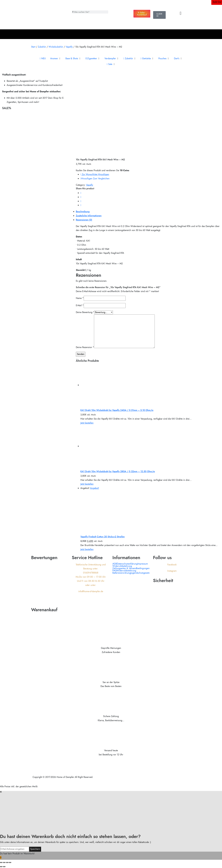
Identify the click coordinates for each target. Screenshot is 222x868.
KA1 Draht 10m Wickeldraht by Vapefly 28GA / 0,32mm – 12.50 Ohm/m (118, 471)
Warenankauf (44, 610)
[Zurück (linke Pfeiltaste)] (1, 867)
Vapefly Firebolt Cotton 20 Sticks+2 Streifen (103, 537)
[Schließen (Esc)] (10, 862)
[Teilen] (7, 862)
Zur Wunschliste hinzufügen (95, 174)
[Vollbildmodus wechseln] (4, 862)
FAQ (115, 571)
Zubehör (42, 47)
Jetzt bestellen (87, 423)
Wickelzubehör (56, 47)
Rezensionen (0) (84, 220)
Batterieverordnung (122, 573)
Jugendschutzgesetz (140, 573)
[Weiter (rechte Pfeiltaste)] (4, 867)
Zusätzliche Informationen (89, 216)
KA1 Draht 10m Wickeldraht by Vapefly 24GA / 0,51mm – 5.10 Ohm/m (117, 410)
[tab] (148, 212)
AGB (115, 564)
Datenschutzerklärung (127, 564)
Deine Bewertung (85, 312)
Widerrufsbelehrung (122, 566)
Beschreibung (83, 212)
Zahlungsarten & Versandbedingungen (131, 568)
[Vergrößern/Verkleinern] (1, 862)
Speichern (35, 849)
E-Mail (80, 305)
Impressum (143, 564)
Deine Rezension (85, 347)
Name (80, 298)
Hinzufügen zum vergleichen (95, 179)
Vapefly (69, 47)
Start (33, 47)
